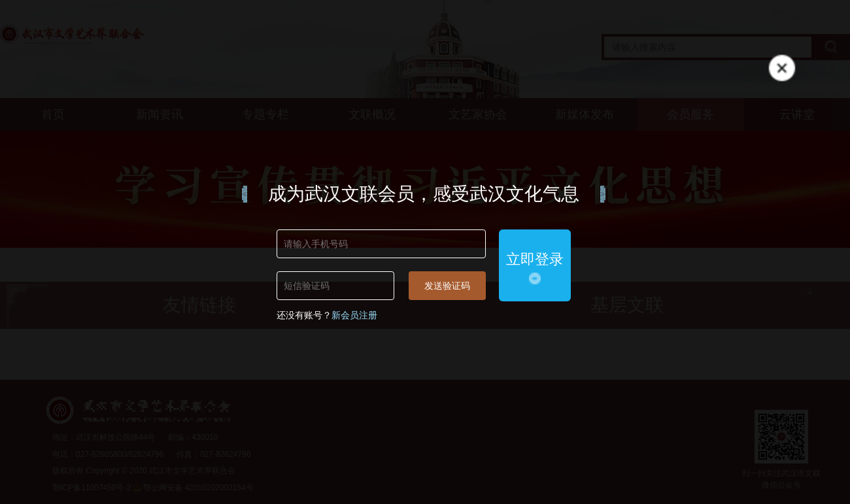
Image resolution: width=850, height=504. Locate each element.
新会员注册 (354, 315)
